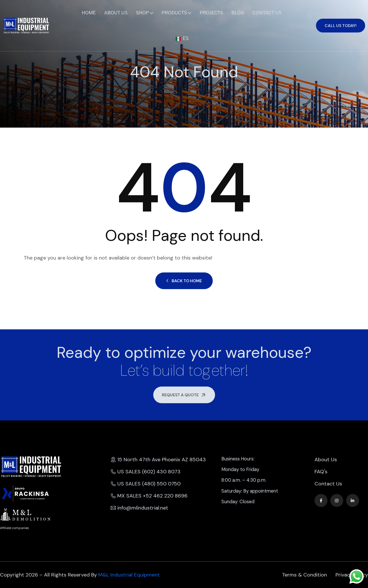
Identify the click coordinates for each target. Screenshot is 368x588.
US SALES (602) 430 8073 (146, 472)
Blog (238, 13)
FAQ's (321, 472)
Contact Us (267, 13)
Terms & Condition (304, 575)
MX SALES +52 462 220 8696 (149, 496)
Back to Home (184, 281)
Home (89, 13)
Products (174, 13)
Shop (142, 13)
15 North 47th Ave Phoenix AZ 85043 (158, 460)
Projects (211, 13)
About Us (116, 13)
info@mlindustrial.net (139, 508)
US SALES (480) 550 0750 (146, 484)
